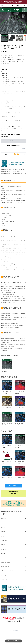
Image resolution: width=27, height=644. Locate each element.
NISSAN (3, 527)
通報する (24, 149)
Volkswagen (4, 558)
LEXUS (3, 523)
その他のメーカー (5, 567)
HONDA (3, 553)
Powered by (14, 630)
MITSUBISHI (4, 549)
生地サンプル (4, 580)
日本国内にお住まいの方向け (14, 145)
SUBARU (3, 532)
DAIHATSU (4, 540)
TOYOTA (3, 519)
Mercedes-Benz (5, 562)
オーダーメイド (5, 575)
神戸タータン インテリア (7, 571)
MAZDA (3, 536)
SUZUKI (3, 545)
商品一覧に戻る (14, 486)
